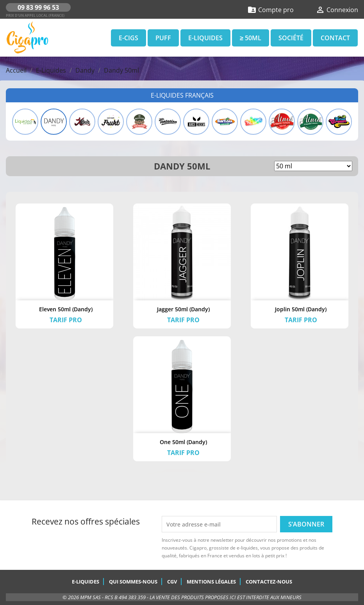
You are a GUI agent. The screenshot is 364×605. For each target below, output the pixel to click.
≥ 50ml (251, 38)
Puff (163, 38)
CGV (172, 582)
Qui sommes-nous (133, 582)
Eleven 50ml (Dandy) (66, 309)
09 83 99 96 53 (38, 7)
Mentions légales (211, 582)
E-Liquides (205, 38)
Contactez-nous (269, 582)
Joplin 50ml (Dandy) (301, 309)
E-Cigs (128, 38)
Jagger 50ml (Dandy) (183, 309)
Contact (335, 38)
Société (291, 38)
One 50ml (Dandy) (183, 442)
